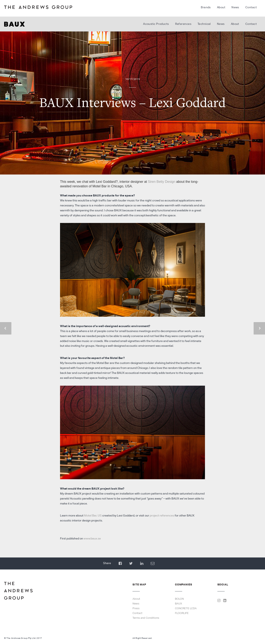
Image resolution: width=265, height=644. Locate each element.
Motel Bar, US (93, 515)
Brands (206, 7)
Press (136, 608)
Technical (204, 24)
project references (162, 515)
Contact (251, 7)
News (235, 7)
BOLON (179, 599)
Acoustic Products (156, 24)
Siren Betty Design (162, 182)
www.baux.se (92, 538)
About (221, 7)
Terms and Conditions (146, 618)
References (183, 24)
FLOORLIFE (182, 613)
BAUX (178, 604)
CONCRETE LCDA (186, 608)
